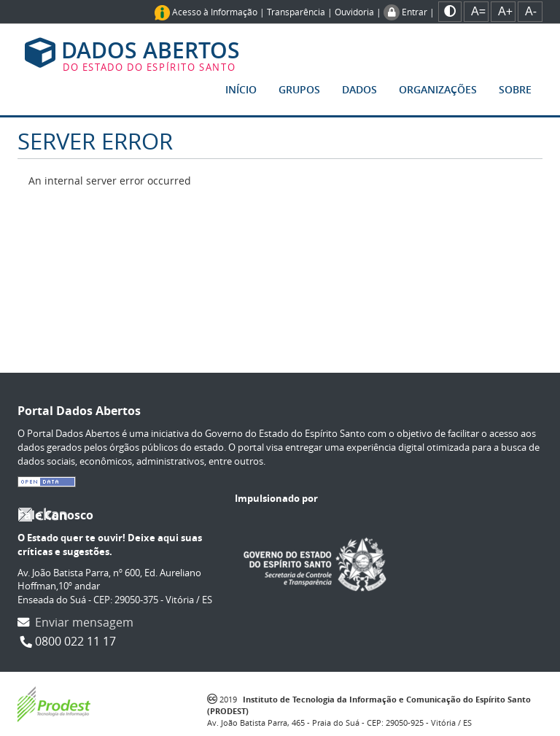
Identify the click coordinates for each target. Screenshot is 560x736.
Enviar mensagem (84, 622)
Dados (359, 89)
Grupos (299, 89)
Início (241, 89)
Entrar (415, 12)
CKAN (42, 515)
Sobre (515, 89)
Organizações (438, 89)
